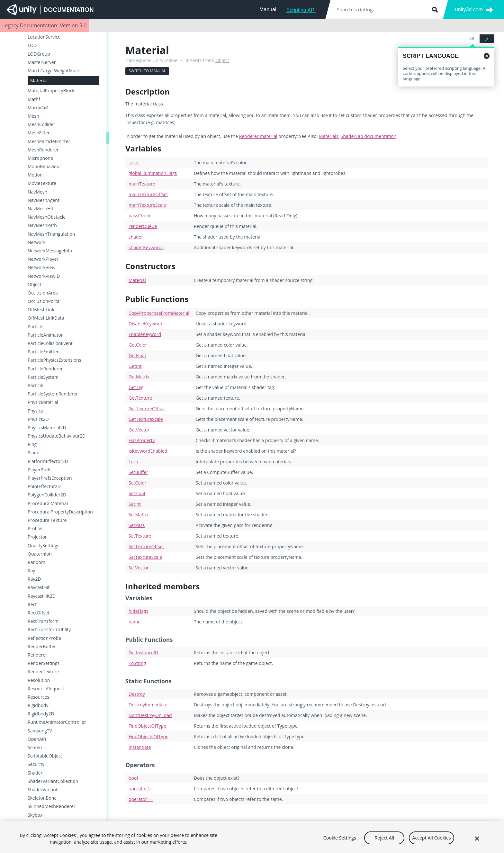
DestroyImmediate (148, 705)
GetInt (135, 366)
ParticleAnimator (45, 335)
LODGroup (39, 54)
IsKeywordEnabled (148, 451)
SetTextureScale (145, 557)
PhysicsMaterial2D (47, 428)
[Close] (477, 843)
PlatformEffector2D (48, 461)
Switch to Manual (147, 71)
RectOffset (39, 613)
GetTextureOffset (147, 408)
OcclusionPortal (44, 301)
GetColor (138, 345)
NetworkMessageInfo (50, 251)
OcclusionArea (43, 293)
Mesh (33, 116)
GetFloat (137, 355)
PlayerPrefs (40, 470)
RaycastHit (39, 587)
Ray (31, 571)
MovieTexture (42, 183)
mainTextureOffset (148, 194)
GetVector (139, 430)
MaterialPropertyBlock (51, 91)
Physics (35, 411)
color (134, 163)
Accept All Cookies (431, 842)
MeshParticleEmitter (49, 141)
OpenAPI (37, 739)
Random (36, 562)
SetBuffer (138, 472)
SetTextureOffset (146, 546)
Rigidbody (38, 705)
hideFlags (138, 611)
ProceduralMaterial (48, 504)
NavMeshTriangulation (51, 234)
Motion (35, 175)
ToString (137, 663)
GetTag (136, 387)
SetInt (135, 504)
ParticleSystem (43, 377)
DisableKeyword (145, 324)
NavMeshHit (40, 209)
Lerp (133, 462)
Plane (33, 453)
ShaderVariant (43, 790)
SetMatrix (139, 515)
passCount (140, 216)
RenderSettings (44, 663)
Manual (268, 9)
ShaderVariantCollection (53, 781)
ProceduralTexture (47, 520)
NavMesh (37, 192)
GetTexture (140, 398)
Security (36, 764)
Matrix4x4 (38, 108)
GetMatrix (139, 377)
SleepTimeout (42, 823)
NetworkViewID (44, 276)
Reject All (385, 842)
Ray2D (34, 579)
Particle (36, 327)
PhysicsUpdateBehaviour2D (57, 436)
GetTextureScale (146, 419)
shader (136, 237)
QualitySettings (43, 546)
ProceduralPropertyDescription (60, 512)
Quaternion (40, 554)
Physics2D (38, 419)
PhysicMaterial (43, 402)
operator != (140, 789)
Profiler (35, 529)
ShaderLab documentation (369, 136)
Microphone (40, 158)
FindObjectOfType (147, 726)
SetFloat (137, 493)
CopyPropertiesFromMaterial (159, 313)
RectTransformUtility (49, 630)
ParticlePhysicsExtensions (54, 360)
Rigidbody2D (41, 714)
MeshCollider (41, 124)
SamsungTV (40, 731)
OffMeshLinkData (46, 318)
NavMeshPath (42, 225)
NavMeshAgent (44, 200)
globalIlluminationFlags (153, 173)
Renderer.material (258, 136)
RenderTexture (43, 672)
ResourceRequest (46, 689)
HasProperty (142, 440)
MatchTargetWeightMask (54, 71)
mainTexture (142, 184)
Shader (35, 773)
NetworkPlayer (43, 259)
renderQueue (143, 226)
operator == (141, 799)
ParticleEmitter (43, 352)
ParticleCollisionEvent (50, 343)
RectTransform (43, 621)
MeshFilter (39, 133)
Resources (38, 697)
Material (39, 81)
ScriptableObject (45, 756)
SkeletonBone (42, 798)
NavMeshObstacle (47, 217)
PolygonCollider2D (47, 495)
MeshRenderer (43, 150)
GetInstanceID (143, 653)
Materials (328, 136)
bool (133, 778)
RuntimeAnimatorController (57, 722)
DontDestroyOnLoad (150, 715)
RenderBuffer (42, 647)
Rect (32, 604)
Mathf (34, 99)
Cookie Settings (340, 842)
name (135, 622)
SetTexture (140, 536)
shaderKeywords (146, 247)
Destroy (137, 694)
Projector (37, 537)
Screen (35, 748)
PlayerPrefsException (50, 478)
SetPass (137, 525)
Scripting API (301, 10)
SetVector (139, 568)
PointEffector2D (44, 486)
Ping (32, 444)
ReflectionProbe (44, 638)
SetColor (137, 483)
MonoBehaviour (45, 167)
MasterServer (42, 62)
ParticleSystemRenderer (53, 394)
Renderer (37, 655)
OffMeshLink (41, 310)
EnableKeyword (145, 334)
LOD (32, 45)
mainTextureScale (147, 205)
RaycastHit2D (42, 596)
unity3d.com (469, 9)
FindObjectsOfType (148, 736)
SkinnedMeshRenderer (52, 806)
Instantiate (140, 747)
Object (35, 285)
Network (37, 242)
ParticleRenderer (45, 369)
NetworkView (41, 268)
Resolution (39, 680)
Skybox (35, 815)
